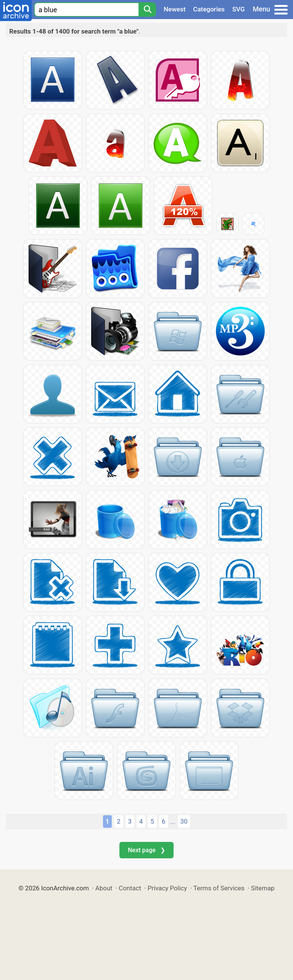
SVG (239, 9)
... (173, 822)
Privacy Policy (167, 888)
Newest (175, 9)
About (104, 888)
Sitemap (263, 888)
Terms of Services (219, 888)
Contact (130, 888)
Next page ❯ (146, 850)
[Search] (147, 10)
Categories (209, 9)
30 (184, 821)
